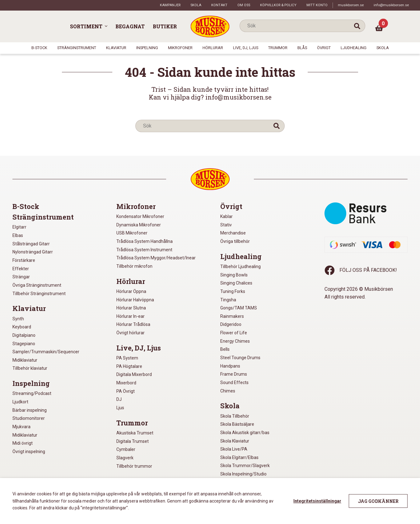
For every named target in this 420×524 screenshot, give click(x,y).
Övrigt (324, 48)
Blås (302, 48)
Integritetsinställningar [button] (317, 501)
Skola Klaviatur (235, 441)
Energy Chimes (235, 341)
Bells (225, 349)
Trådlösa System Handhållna (145, 241)
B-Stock (39, 48)
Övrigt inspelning (29, 452)
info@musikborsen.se (391, 5)
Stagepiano (24, 344)
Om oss (244, 5)
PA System (127, 358)
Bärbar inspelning (30, 410)
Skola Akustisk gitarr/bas (245, 433)
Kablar (226, 216)
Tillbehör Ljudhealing (240, 267)
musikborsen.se (351, 5)
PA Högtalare (129, 366)
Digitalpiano (24, 335)
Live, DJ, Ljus (246, 48)
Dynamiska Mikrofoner (139, 225)
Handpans (230, 366)
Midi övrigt (23, 443)
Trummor (278, 48)
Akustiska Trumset (135, 433)
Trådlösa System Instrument (144, 250)
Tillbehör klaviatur (30, 368)
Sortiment (86, 26)
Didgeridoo (231, 324)
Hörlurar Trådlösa (133, 324)
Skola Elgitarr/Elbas (239, 457)
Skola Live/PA (234, 449)
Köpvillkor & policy (278, 5)
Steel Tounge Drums (240, 358)
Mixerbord (126, 383)
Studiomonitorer (29, 418)
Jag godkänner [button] (378, 501)
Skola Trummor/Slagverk (245, 466)
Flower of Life (234, 333)
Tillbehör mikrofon (134, 266)
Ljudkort (20, 402)
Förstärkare (24, 260)
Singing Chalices (236, 283)
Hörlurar (213, 48)
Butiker (165, 26)
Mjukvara (21, 427)
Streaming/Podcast (32, 393)
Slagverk (125, 458)
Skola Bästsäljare (237, 424)
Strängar (21, 277)
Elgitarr (19, 227)
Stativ (226, 225)
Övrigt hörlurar (131, 333)
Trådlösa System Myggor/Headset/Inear (156, 258)
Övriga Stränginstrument (37, 285)
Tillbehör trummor (134, 466)
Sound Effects (234, 383)
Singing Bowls (234, 275)
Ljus (120, 408)
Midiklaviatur (25, 360)
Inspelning (147, 48)
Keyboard (22, 327)
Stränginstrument (77, 48)
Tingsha (228, 300)
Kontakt (219, 5)
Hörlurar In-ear (131, 316)
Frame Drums (234, 374)
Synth (18, 319)
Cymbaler (126, 449)
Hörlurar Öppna (131, 291)
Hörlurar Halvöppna (135, 300)
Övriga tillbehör (235, 241)
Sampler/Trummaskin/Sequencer (46, 352)
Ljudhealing (354, 48)
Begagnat (130, 26)
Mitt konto (317, 5)
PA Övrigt (126, 391)
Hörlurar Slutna (131, 308)
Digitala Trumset (133, 441)
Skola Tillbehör (235, 416)
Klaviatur (116, 48)
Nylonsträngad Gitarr (33, 252)
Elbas (18, 235)
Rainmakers (232, 316)
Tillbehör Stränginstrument (39, 294)
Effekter (21, 269)
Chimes (228, 391)
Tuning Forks (233, 291)
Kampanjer (170, 5)
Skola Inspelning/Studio (243, 474)
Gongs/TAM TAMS (239, 308)
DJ (119, 399)
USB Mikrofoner (132, 233)
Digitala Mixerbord (134, 374)
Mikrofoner (180, 48)
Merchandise (233, 233)
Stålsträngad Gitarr (31, 244)
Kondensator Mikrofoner (140, 216)
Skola (196, 5)
